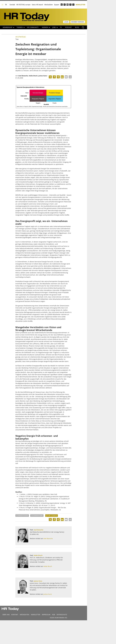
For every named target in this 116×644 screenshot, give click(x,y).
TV (61, 27)
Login (66, 22)
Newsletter (80, 4)
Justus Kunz (43, 76)
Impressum (46, 615)
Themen (21, 27)
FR (6, 5)
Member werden (78, 22)
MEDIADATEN (25, 615)
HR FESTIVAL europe (23, 5)
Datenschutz (62, 615)
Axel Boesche (23, 76)
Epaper (57, 5)
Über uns (6, 615)
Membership (8, 27)
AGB (53, 615)
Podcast (68, 27)
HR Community (33, 27)
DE (3, 5)
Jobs (55, 27)
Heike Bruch (33, 76)
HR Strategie (21, 37)
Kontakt (12, 5)
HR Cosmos (53, 516)
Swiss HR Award (37, 5)
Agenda (46, 27)
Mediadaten (49, 5)
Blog (77, 27)
